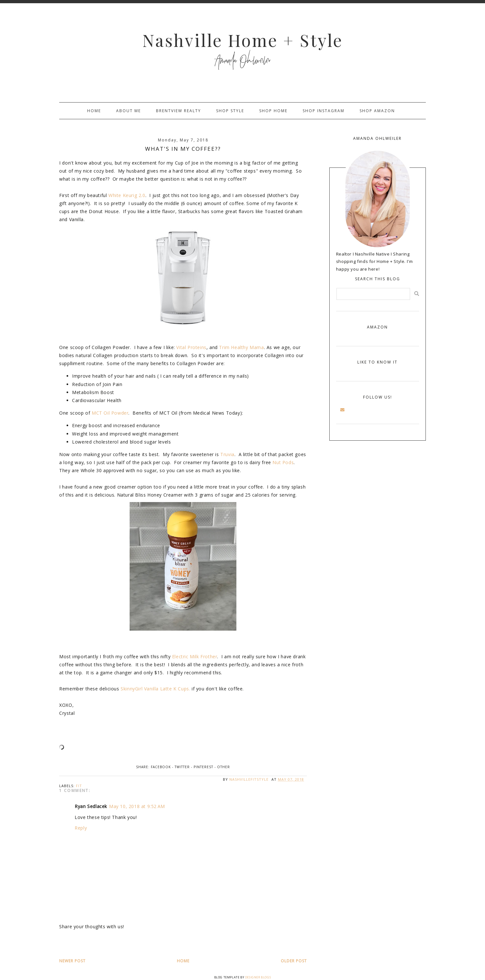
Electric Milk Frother (195, 656)
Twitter (182, 767)
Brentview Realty (178, 111)
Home (94, 111)
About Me (128, 111)
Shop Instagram (324, 111)
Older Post (294, 961)
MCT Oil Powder (110, 413)
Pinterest (203, 767)
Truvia (227, 454)
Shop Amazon (377, 111)
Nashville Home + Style (243, 40)
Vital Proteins (191, 347)
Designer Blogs (258, 977)
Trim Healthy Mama (241, 347)
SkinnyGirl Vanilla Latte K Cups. (155, 689)
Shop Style (230, 111)
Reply (81, 828)
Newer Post (72, 961)
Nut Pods (283, 462)
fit (79, 786)
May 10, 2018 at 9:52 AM (137, 806)
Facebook (161, 767)
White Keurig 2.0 (127, 195)
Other (224, 767)
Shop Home (273, 111)
